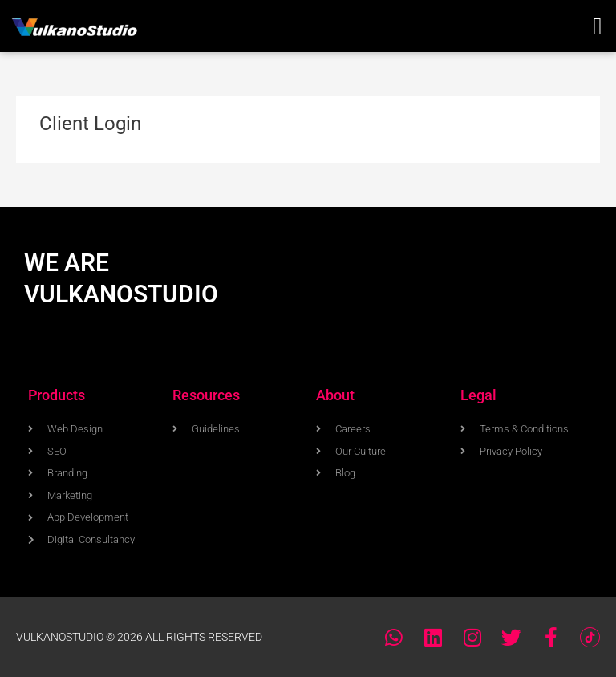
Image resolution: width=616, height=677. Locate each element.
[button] (598, 26)
